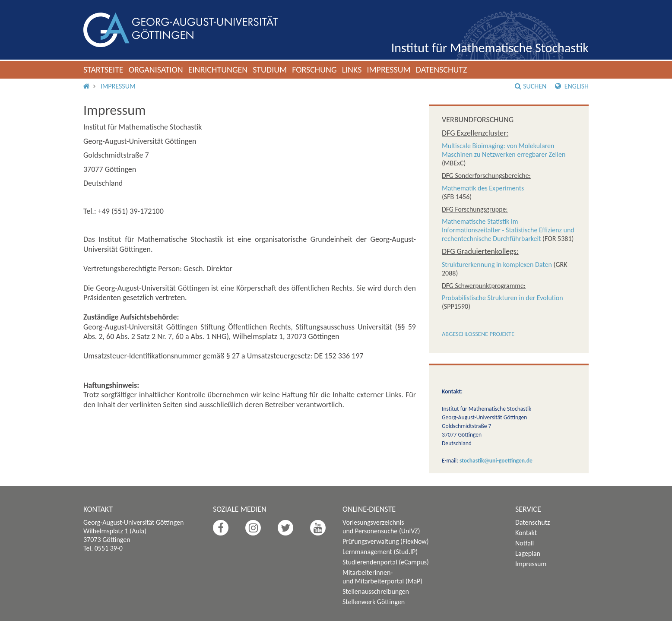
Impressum (388, 70)
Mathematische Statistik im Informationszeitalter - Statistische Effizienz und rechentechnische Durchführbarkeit (508, 230)
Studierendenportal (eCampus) (386, 562)
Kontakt (526, 533)
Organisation (156, 70)
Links (352, 70)
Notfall (525, 543)
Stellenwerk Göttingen (374, 602)
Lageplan (528, 553)
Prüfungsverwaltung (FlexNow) (386, 541)
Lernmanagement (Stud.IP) (380, 552)
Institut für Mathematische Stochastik (490, 48)
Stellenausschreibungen (376, 591)
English (572, 86)
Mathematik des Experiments (483, 188)
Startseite (103, 70)
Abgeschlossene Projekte (478, 334)
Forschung (314, 70)
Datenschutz (442, 70)
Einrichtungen (218, 70)
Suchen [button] (531, 86)
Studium (270, 70)
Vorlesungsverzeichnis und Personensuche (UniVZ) (381, 527)
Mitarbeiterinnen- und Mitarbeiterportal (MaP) (382, 577)
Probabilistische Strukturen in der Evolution (502, 298)
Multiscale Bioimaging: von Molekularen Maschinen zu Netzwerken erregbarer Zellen (504, 150)
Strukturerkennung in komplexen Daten (497, 265)
